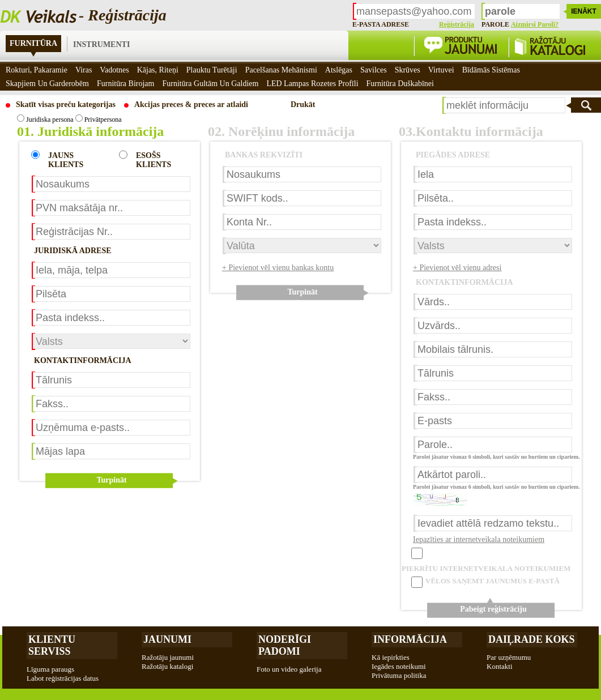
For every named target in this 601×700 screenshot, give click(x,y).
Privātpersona (99, 119)
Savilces (374, 70)
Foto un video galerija (289, 669)
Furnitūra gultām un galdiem (210, 84)
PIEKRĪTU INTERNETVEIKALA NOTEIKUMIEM (486, 568)
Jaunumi (167, 639)
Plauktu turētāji (212, 70)
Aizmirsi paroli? (535, 24)
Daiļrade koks (532, 639)
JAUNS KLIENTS (66, 160)
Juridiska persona (45, 119)
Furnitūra (33, 43)
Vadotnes (114, 70)
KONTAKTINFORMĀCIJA (83, 360)
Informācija (410, 639)
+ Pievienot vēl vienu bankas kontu (278, 268)
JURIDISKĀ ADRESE (73, 251)
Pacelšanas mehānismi (281, 70)
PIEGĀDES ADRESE (453, 155)
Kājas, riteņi (158, 70)
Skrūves (408, 70)
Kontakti (500, 666)
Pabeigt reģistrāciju (493, 609)
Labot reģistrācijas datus (63, 678)
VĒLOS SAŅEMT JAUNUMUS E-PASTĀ (493, 581)
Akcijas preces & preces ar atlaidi (191, 104)
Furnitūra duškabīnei (400, 84)
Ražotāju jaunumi (168, 657)
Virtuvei (441, 70)
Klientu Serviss (52, 645)
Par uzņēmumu (509, 657)
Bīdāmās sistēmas (491, 70)
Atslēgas (339, 70)
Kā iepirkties (391, 657)
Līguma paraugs (50, 669)
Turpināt (111, 480)
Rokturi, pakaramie (37, 70)
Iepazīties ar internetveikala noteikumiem (479, 539)
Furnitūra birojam (126, 84)
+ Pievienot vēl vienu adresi (457, 268)
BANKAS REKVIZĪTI (264, 155)
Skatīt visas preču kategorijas (66, 104)
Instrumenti (101, 44)
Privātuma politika (399, 675)
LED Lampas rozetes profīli (312, 84)
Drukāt (303, 104)
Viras (84, 70)
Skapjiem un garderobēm (47, 84)
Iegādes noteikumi (399, 666)
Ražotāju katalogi (167, 666)
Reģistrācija (457, 24)
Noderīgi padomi (285, 645)
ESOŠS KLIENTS (154, 160)
